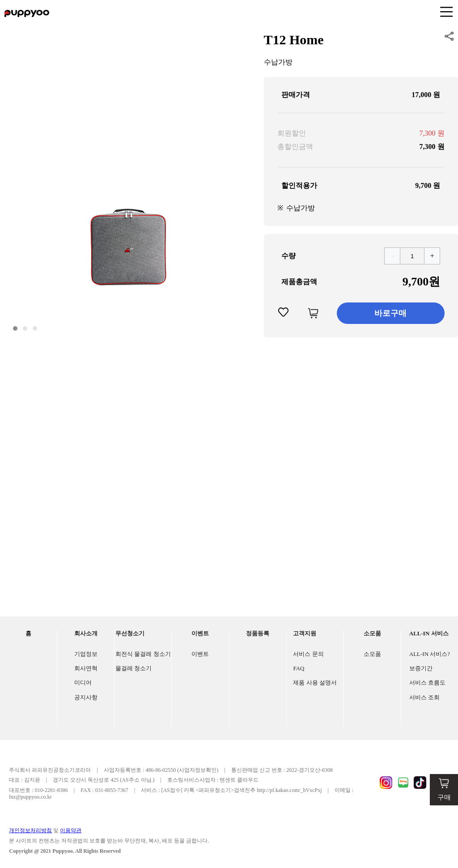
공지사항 (86, 697)
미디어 (83, 683)
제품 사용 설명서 (315, 683)
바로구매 (390, 313)
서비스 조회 (424, 697)
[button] (15, 328)
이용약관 (71, 830)
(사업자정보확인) (198, 770)
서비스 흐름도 (427, 683)
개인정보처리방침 (30, 830)
